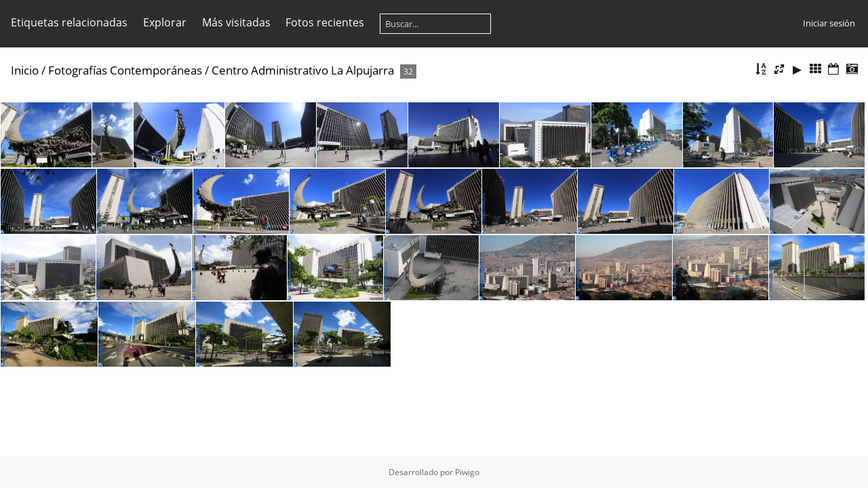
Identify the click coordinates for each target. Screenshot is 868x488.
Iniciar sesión (829, 23)
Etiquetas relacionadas (69, 22)
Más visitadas (236, 22)
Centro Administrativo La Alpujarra (303, 70)
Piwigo (467, 472)
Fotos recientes (325, 22)
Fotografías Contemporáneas (125, 70)
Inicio (25, 70)
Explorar (165, 22)
